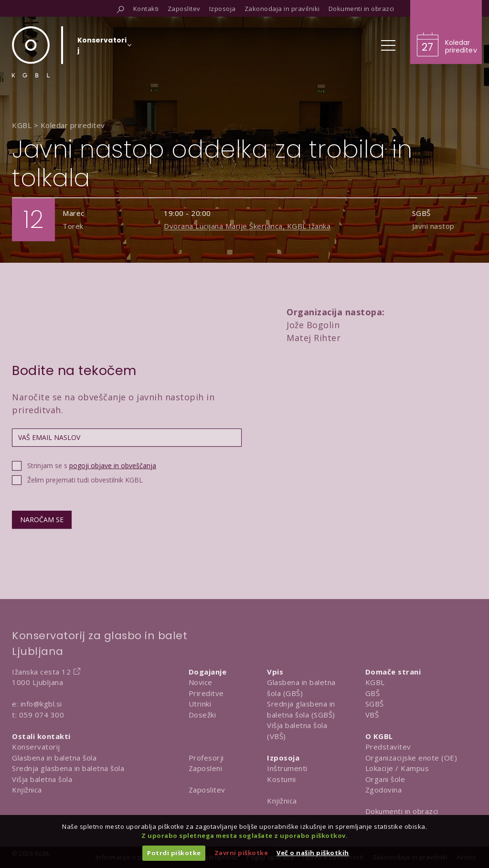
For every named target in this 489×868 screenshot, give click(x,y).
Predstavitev (388, 747)
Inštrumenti (287, 768)
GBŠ (373, 693)
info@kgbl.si (41, 704)
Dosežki (202, 715)
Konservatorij (36, 747)
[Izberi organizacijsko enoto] (102, 48)
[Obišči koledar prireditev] (446, 32)
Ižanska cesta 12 (41, 672)
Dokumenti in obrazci (402, 811)
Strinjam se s (92, 466)
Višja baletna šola (42, 779)
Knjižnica (27, 790)
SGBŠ (375, 704)
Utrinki (200, 704)
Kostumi (282, 779)
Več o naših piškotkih (313, 853)
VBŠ (372, 715)
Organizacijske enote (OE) (411, 758)
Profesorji (206, 758)
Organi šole (385, 779)
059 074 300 (42, 715)
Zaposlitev (207, 790)
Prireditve (206, 693)
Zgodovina (384, 790)
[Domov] (31, 52)
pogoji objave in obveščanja (113, 466)
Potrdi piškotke (174, 853)
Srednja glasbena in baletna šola (68, 768)
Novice (201, 682)
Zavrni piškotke (241, 853)
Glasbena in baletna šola (54, 758)
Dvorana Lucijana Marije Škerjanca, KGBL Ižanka (247, 226)
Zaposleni (206, 768)
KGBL (375, 682)
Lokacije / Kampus (397, 768)
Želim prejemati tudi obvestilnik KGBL (85, 480)
